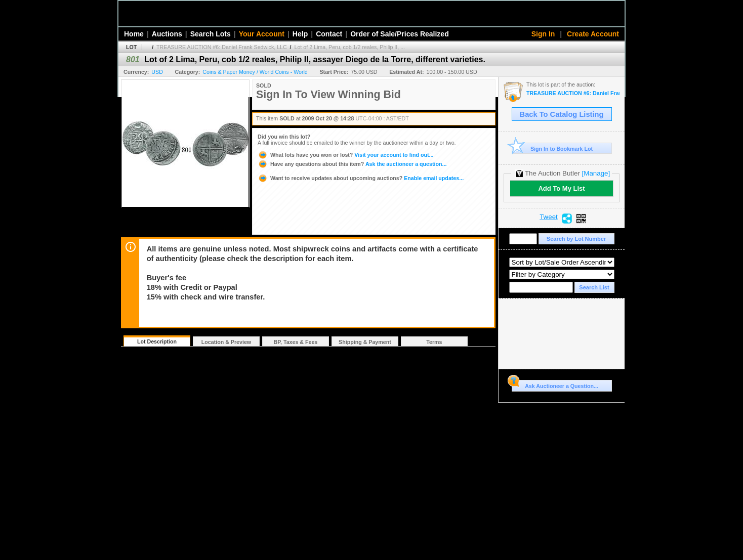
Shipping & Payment (365, 342)
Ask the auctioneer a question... (352, 164)
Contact (329, 34)
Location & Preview (226, 342)
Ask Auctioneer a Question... (555, 384)
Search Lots (211, 34)
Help (300, 34)
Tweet (549, 217)
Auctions (167, 34)
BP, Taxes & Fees (296, 342)
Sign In (543, 34)
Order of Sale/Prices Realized (400, 34)
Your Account (262, 34)
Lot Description (157, 341)
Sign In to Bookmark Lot (552, 148)
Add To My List (561, 188)
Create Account (593, 34)
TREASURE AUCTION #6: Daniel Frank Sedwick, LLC (222, 47)
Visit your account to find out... (345, 155)
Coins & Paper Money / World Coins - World (255, 72)
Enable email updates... (361, 178)
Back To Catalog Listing (562, 114)
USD (157, 72)
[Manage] (596, 173)
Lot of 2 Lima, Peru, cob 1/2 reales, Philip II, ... (350, 47)
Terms (434, 342)
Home (134, 34)
